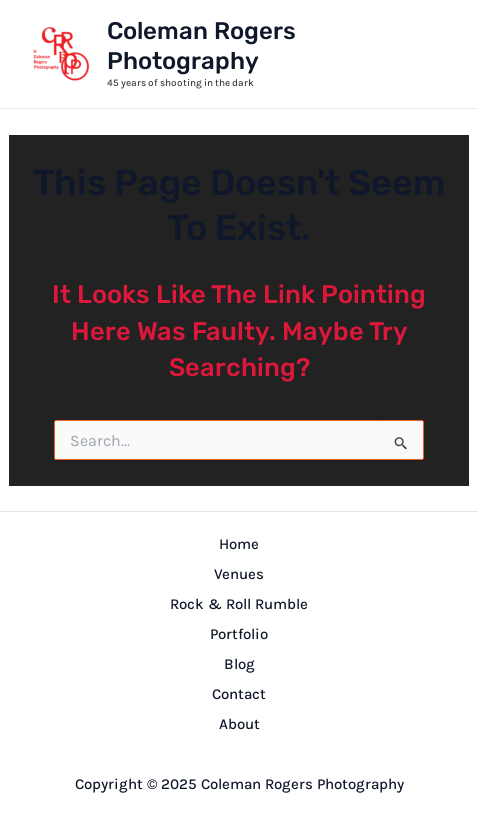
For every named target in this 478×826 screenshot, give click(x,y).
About (239, 724)
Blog (239, 664)
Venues (239, 574)
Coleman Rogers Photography (201, 46)
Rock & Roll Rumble (239, 604)
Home (239, 544)
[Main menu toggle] (424, 54)
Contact (239, 694)
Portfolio (239, 634)
